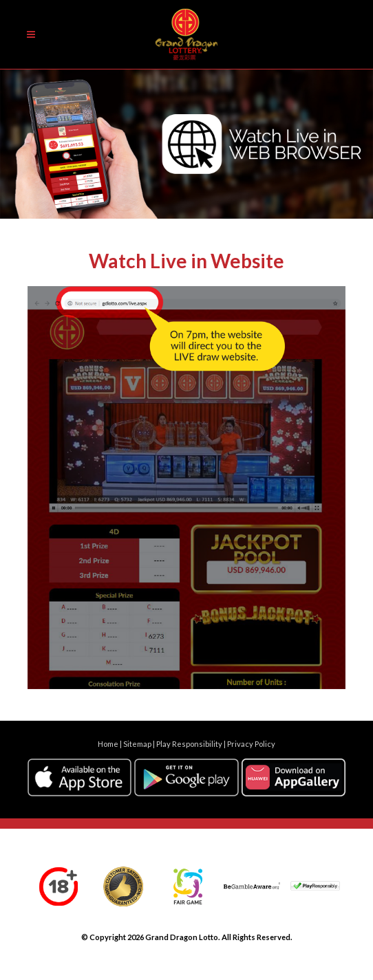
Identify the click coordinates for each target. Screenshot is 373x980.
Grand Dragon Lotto (182, 937)
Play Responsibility (189, 744)
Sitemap (137, 744)
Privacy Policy (251, 744)
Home (108, 744)
